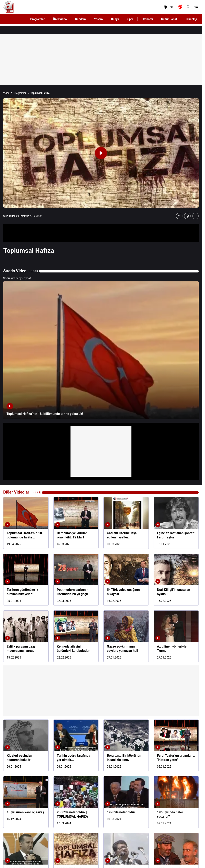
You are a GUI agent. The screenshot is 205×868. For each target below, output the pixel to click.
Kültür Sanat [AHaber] (169, 19)
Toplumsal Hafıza (40, 93)
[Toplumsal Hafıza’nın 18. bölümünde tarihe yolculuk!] (101, 350)
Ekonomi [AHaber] (147, 19)
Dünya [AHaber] (115, 19)
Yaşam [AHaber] (98, 19)
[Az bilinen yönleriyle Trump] (176, 636)
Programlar (20, 93)
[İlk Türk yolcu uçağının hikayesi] (126, 580)
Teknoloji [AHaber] (191, 19)
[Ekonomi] (150, 7)
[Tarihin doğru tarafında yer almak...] (76, 745)
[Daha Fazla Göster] (195, 216)
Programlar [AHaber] (37, 19)
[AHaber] (170, 7)
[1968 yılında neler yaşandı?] (176, 802)
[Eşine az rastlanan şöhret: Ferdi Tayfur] (176, 523)
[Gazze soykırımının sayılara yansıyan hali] (126, 636)
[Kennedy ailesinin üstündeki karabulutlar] (76, 636)
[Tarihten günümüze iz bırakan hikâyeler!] (26, 580)
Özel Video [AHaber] (60, 19)
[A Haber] (9, 7)
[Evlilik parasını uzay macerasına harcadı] (26, 636)
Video (6, 93)
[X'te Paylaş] (179, 216)
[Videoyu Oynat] (101, 153)
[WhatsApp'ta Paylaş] (187, 216)
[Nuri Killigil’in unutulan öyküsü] (176, 580)
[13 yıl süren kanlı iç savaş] (26, 802)
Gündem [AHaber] (80, 19)
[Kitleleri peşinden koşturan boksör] (26, 745)
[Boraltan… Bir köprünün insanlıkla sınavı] (126, 745)
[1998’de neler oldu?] (126, 802)
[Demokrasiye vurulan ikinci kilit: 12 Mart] (76, 523)
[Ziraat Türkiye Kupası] (181, 7)
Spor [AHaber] (130, 19)
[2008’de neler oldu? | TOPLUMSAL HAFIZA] (76, 802)
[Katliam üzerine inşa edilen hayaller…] (126, 523)
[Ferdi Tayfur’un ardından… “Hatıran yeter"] (176, 745)
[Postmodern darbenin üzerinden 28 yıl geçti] (76, 580)
